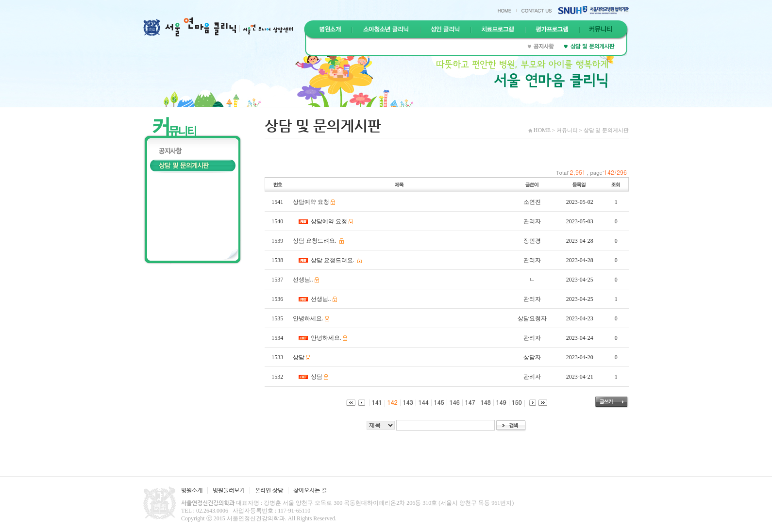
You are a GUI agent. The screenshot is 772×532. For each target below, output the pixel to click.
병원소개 (192, 490)
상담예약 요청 (311, 202)
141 (374, 402)
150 (514, 402)
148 (483, 402)
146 (452, 402)
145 (436, 402)
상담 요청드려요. (315, 241)
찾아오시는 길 (310, 490)
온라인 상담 (269, 490)
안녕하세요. (308, 318)
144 (421, 402)
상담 (299, 357)
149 (499, 402)
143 (405, 402)
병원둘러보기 (229, 490)
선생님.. (303, 280)
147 (468, 402)
